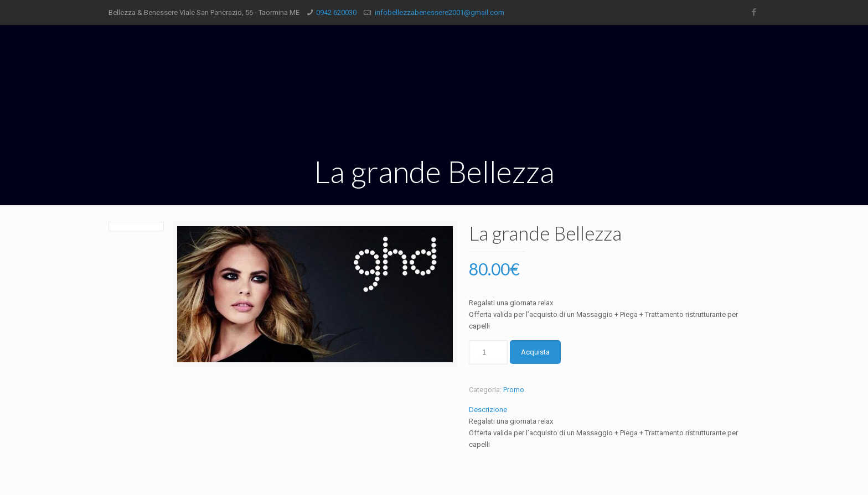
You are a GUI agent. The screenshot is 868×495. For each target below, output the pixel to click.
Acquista (535, 352)
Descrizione (488, 410)
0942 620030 (336, 12)
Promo (514, 390)
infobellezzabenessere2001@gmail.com (439, 12)
